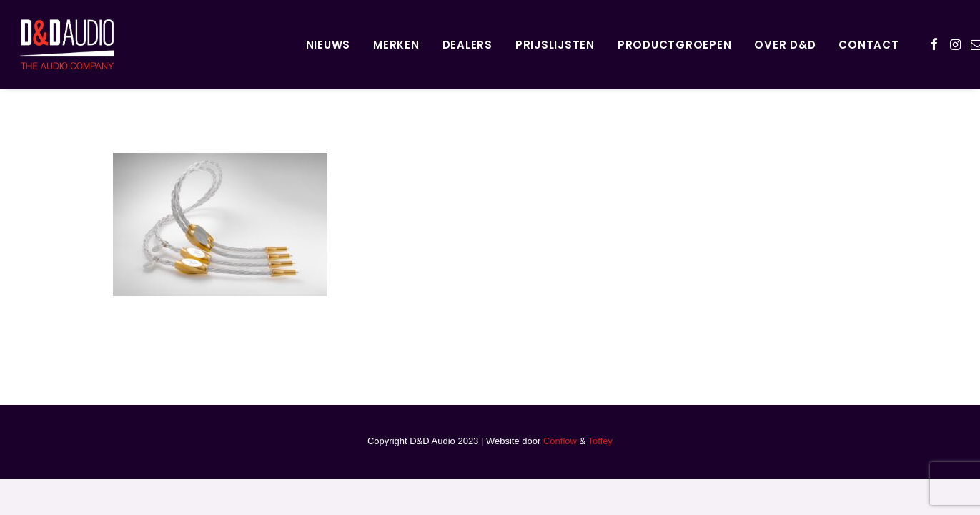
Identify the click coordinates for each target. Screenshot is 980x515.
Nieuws (328, 45)
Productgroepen (675, 45)
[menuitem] (328, 44)
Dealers (467, 45)
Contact (868, 45)
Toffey (600, 441)
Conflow (560, 441)
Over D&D (785, 45)
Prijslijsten (555, 45)
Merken (396, 45)
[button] (934, 44)
